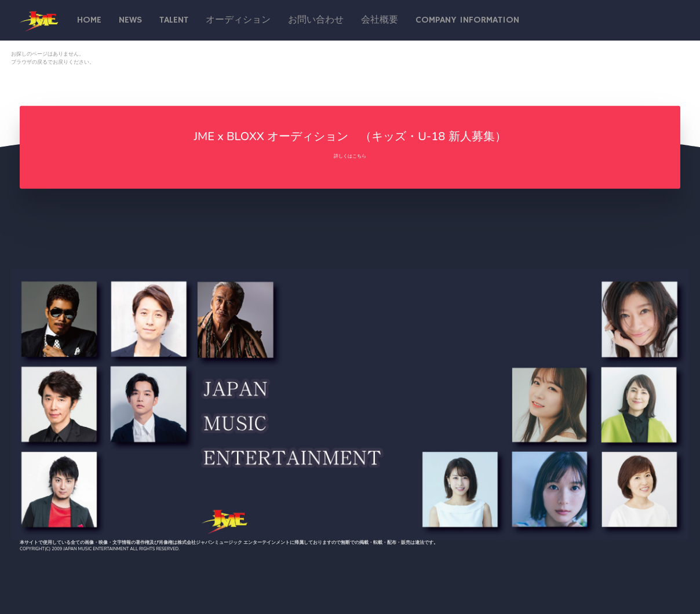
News (130, 20)
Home (89, 20)
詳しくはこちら (350, 156)
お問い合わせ (316, 20)
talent (174, 20)
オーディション (238, 20)
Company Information (467, 20)
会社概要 (380, 20)
